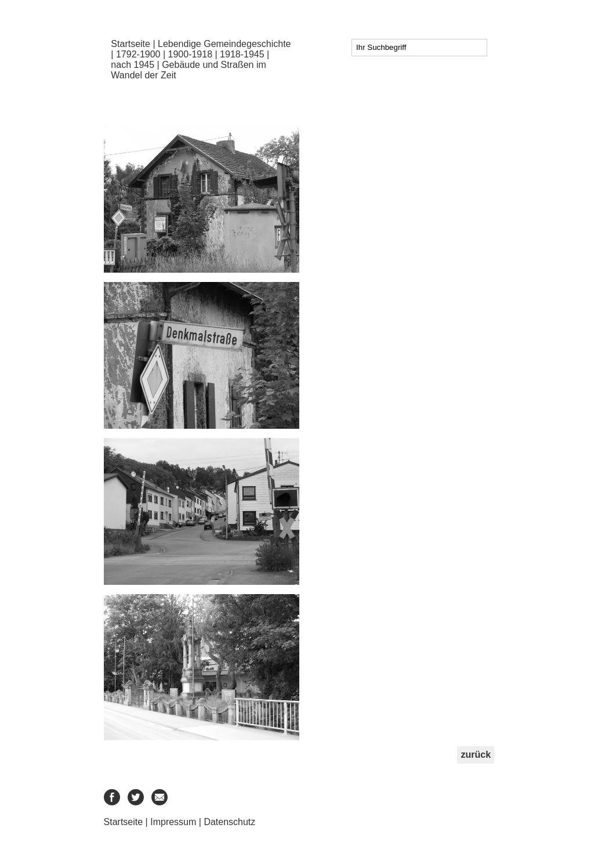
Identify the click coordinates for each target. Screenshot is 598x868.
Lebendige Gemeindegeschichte (224, 44)
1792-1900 (138, 54)
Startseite (131, 44)
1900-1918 (191, 54)
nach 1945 (133, 65)
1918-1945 (242, 54)
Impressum (173, 822)
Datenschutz (229, 822)
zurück (476, 755)
